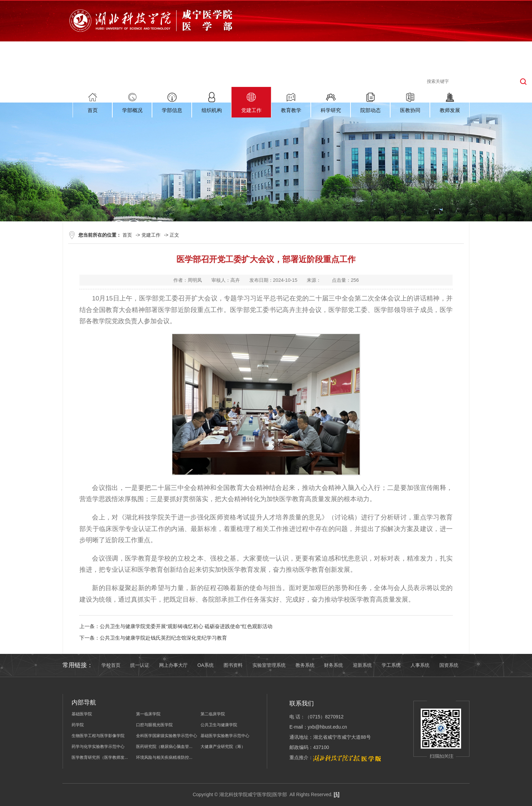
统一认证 (140, 665)
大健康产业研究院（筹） (223, 747)
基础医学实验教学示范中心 (225, 736)
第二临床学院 (213, 714)
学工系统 (391, 665)
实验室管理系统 (269, 665)
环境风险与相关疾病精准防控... (164, 757)
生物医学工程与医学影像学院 (98, 736)
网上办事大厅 (173, 665)
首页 (127, 235)
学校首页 (111, 665)
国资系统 (449, 665)
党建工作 (151, 235)
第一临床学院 (148, 714)
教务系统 (305, 665)
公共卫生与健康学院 (219, 725)
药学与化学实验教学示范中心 (98, 747)
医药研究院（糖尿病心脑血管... (164, 747)
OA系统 (206, 665)
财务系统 (334, 665)
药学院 (78, 725)
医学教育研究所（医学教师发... (100, 757)
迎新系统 (362, 665)
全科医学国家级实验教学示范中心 (167, 736)
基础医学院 (82, 714)
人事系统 (420, 665)
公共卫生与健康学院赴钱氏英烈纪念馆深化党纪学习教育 (163, 638)
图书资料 (233, 665)
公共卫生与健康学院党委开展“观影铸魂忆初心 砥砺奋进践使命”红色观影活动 (186, 626)
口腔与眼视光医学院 (154, 725)
